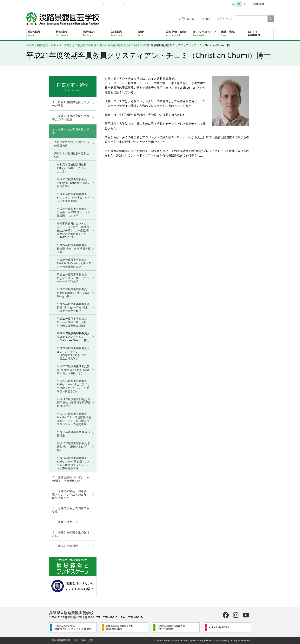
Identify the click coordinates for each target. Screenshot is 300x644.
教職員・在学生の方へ (67, 4)
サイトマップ (225, 18)
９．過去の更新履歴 (65, 546)
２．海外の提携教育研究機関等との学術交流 (71, 117)
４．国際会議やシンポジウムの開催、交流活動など (71, 479)
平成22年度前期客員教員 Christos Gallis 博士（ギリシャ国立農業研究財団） (73, 322)
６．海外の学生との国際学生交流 (71, 510)
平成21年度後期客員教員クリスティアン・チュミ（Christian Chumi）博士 (73, 337)
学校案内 (41, 33)
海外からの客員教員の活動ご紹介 (119, 45)
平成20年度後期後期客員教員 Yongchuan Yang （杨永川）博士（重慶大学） (73, 370)
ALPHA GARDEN (254, 33)
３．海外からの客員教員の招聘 (78, 45)
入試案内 (123, 33)
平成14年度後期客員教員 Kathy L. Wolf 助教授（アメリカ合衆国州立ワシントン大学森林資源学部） (73, 463)
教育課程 (68, 33)
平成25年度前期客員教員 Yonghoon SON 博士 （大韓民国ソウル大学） (73, 212)
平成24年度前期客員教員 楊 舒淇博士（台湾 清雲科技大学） (74, 249)
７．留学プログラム (65, 522)
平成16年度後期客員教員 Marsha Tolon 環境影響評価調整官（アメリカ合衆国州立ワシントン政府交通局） (74, 419)
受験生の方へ (40, 4)
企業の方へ (116, 4)
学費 (151, 33)
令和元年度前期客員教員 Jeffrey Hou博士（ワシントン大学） (73, 168)
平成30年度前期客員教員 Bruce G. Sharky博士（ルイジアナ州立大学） (74, 197)
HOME (30, 45)
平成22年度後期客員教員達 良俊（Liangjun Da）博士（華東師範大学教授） (73, 307)
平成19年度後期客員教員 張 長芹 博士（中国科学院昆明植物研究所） (74, 403)
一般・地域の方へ (139, 4)
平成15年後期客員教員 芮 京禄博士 (74, 434)
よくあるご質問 (85, 640)
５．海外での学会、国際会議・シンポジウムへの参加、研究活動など (71, 494)
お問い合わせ (187, 18)
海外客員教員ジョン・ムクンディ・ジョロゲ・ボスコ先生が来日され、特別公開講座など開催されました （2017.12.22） (73, 230)
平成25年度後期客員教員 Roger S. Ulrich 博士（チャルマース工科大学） (73, 278)
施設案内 (96, 33)
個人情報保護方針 (61, 640)
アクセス (206, 18)
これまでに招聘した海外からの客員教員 (72, 144)
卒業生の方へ (94, 4)
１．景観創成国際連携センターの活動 (71, 104)
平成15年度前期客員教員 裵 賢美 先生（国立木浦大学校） (74, 447)
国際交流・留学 (178, 33)
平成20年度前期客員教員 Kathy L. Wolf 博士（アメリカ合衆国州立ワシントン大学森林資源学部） (73, 386)
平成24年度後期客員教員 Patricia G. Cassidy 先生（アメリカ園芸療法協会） (74, 263)
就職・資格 (233, 33)
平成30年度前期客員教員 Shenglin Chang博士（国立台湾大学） (73, 183)
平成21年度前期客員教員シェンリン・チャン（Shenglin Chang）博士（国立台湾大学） (73, 353)
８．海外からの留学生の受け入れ (71, 534)
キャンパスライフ (206, 33)
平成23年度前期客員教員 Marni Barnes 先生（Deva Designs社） (73, 293)
